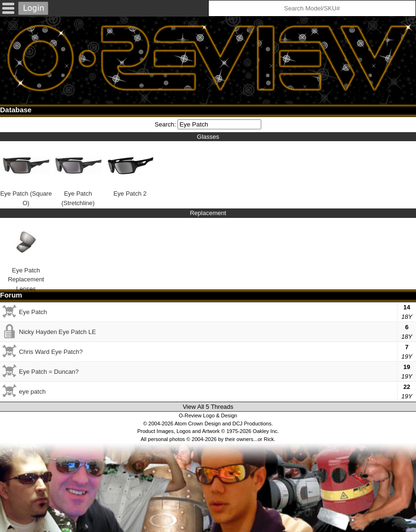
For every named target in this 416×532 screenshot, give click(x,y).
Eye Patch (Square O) (26, 174)
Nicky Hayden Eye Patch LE (58, 332)
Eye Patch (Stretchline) (78, 174)
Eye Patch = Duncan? (49, 372)
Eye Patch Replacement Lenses (26, 252)
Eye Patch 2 (130, 169)
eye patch (32, 392)
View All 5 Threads (208, 407)
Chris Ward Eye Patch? (51, 352)
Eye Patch (33, 312)
